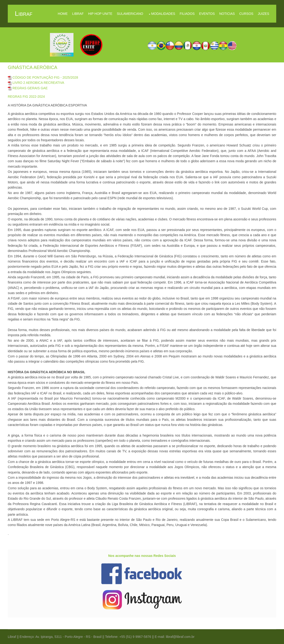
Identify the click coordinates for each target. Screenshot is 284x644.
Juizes (264, 14)
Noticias (227, 14)
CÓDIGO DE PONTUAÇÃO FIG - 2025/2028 (43, 77)
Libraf (78, 14)
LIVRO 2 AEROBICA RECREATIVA (36, 83)
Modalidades (163, 14)
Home (63, 14)
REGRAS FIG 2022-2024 (26, 97)
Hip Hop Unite (100, 14)
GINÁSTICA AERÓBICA (32, 67)
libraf (24, 14)
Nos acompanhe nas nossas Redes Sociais (142, 556)
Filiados (187, 14)
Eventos (207, 14)
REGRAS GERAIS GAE (28, 88)
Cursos (246, 14)
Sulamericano (130, 14)
